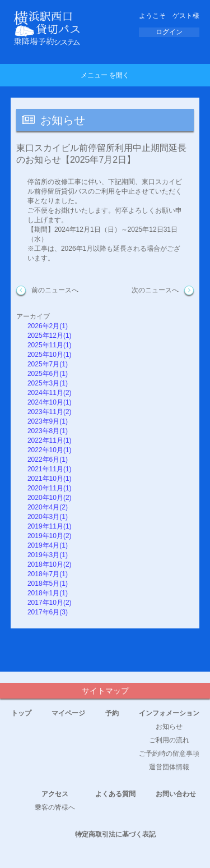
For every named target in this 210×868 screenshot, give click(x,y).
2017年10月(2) (50, 603)
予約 (112, 713)
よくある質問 (115, 794)
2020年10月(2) (50, 498)
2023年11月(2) (50, 412)
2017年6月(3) (48, 612)
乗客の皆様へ (55, 807)
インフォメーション (169, 713)
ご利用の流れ (169, 740)
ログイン (169, 32)
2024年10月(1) (50, 402)
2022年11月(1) (50, 440)
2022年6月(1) (48, 460)
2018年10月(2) (50, 564)
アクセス (55, 794)
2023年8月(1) (48, 431)
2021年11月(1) (50, 469)
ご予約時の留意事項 (169, 754)
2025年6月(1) (48, 374)
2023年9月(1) (48, 421)
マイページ (68, 713)
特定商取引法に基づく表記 (115, 834)
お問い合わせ (176, 794)
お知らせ (169, 727)
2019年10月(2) (50, 536)
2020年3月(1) (48, 517)
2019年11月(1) (50, 526)
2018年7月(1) (48, 574)
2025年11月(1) (50, 345)
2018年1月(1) (48, 593)
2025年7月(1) (48, 364)
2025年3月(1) (48, 383)
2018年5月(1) (48, 584)
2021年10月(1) (50, 479)
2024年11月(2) (50, 393)
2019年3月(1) (48, 555)
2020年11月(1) (50, 488)
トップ (21, 713)
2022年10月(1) (50, 450)
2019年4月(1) (48, 545)
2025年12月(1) (50, 336)
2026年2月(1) (48, 326)
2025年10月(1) (50, 355)
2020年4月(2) (48, 507)
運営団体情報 (169, 767)
